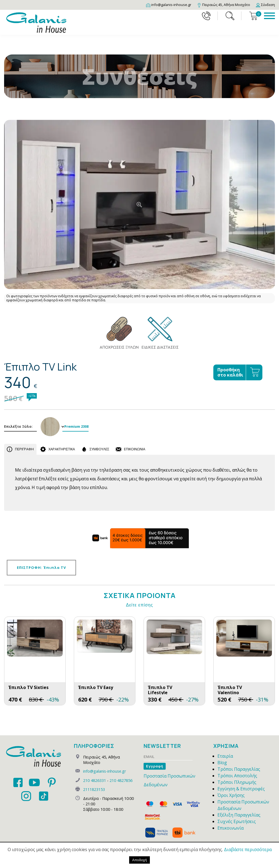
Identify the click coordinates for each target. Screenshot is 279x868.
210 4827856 (121, 780)
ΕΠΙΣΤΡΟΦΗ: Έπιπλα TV (41, 567)
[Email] (169, 5)
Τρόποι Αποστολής (237, 776)
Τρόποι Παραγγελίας (239, 769)
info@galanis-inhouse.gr (104, 771)
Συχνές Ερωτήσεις (237, 821)
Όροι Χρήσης (231, 795)
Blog (222, 763)
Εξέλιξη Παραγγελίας (239, 815)
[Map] (224, 5)
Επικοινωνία (231, 828)
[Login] (265, 5)
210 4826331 (95, 780)
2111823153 (94, 789)
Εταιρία (225, 756)
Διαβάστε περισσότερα (248, 849)
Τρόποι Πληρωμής (237, 782)
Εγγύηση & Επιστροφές (241, 789)
